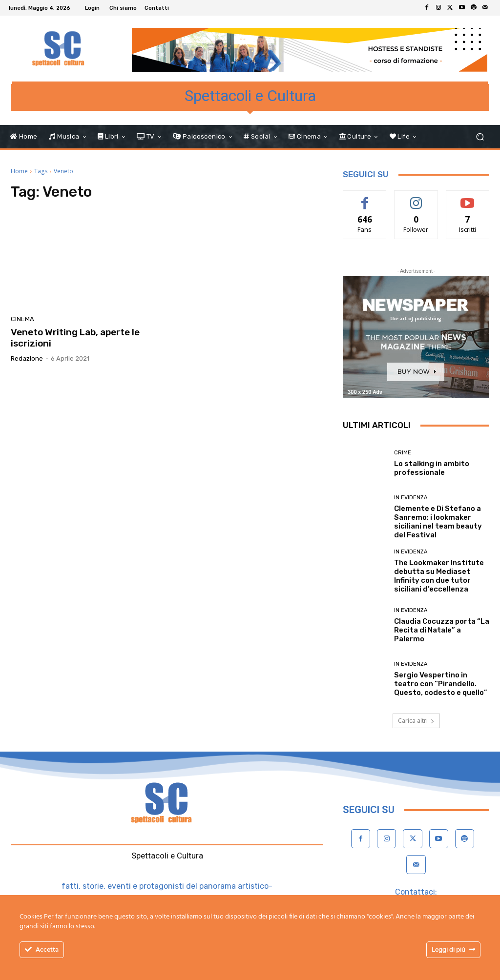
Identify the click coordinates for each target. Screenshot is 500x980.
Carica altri (416, 721)
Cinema (22, 319)
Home (19, 171)
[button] (480, 137)
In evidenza (411, 498)
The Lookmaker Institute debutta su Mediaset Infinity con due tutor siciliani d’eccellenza (439, 576)
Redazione (27, 358)
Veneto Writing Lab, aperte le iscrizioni (75, 338)
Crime (403, 453)
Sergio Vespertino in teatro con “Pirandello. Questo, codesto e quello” (441, 684)
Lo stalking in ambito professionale (432, 468)
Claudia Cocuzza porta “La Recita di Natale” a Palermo (442, 630)
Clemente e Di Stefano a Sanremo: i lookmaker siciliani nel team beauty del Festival (438, 522)
